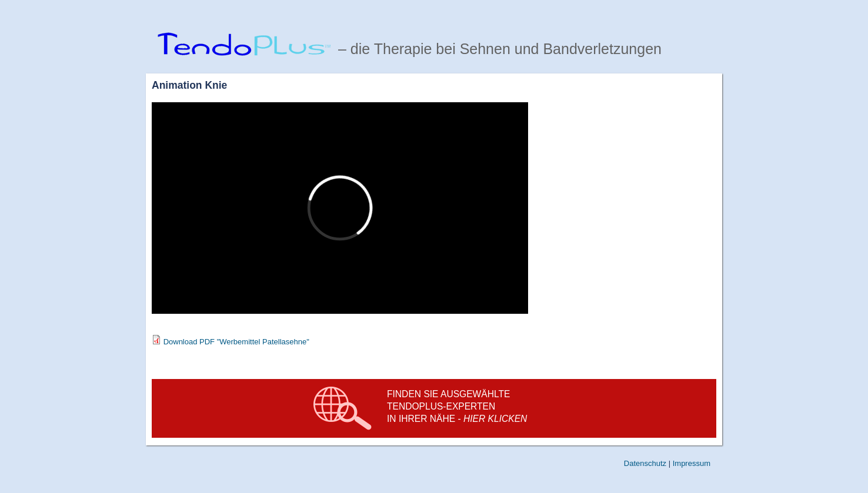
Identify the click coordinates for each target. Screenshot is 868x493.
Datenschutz (645, 463)
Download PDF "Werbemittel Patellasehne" (236, 342)
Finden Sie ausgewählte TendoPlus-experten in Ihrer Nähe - (457, 406)
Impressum (692, 463)
